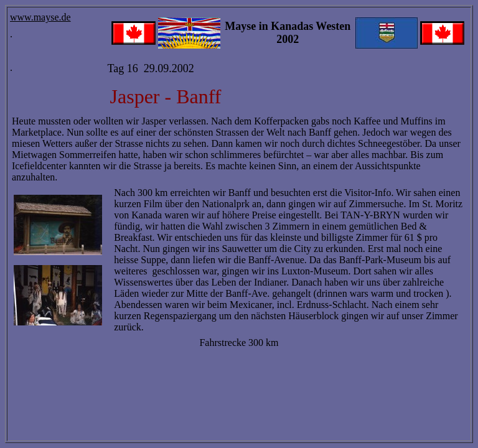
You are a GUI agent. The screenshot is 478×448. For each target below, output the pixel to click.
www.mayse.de (40, 17)
